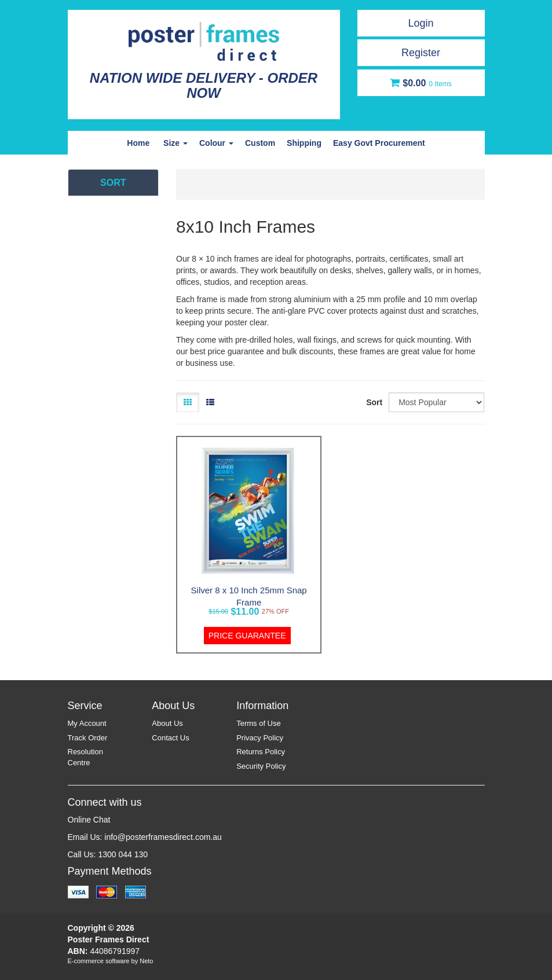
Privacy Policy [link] (260, 738)
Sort (373, 402)
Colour (216, 143)
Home (138, 143)
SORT (113, 183)
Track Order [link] (88, 738)
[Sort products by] (436, 402)
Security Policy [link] (261, 766)
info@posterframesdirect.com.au (163, 837)
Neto (146, 961)
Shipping (304, 143)
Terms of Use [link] (259, 723)
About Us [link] (167, 723)
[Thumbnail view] (188, 402)
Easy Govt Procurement (379, 143)
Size (176, 143)
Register (421, 53)
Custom (260, 143)
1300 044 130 (123, 854)
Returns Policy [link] (261, 752)
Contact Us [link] (170, 738)
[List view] (210, 402)
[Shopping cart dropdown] (421, 83)
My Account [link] (87, 723)
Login (421, 23)
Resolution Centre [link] (85, 757)
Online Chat (89, 820)
